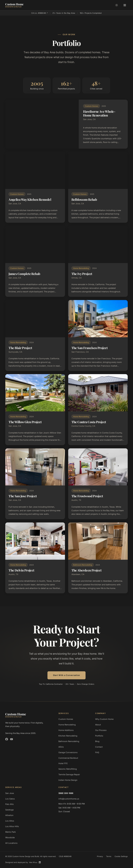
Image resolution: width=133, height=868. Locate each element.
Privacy (100, 856)
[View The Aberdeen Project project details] (98, 558)
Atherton (9, 815)
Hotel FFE (63, 763)
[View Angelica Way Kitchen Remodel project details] (35, 187)
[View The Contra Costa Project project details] (98, 410)
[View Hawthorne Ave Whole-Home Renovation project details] (66, 124)
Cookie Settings (121, 856)
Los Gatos (10, 799)
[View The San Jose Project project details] (35, 484)
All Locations (11, 843)
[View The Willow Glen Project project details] (35, 410)
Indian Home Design (68, 780)
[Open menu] (125, 5)
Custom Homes (66, 719)
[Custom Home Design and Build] (14, 5)
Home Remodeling (67, 725)
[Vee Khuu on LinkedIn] (40, 862)
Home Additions (66, 730)
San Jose (10, 793)
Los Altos (10, 821)
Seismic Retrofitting (68, 769)
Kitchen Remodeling (68, 736)
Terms (109, 856)
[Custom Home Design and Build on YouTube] (12, 739)
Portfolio (99, 736)
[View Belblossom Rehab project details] (98, 187)
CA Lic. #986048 (40, 13)
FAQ (97, 752)
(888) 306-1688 (66, 793)
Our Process (101, 730)
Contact (99, 747)
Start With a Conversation (66, 675)
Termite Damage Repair (69, 774)
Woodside (10, 837)
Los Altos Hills (12, 826)
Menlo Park (11, 832)
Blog (97, 741)
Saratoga (9, 810)
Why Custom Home (104, 719)
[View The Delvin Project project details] (35, 558)
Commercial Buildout (68, 758)
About (98, 725)
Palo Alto (9, 804)
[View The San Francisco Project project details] (98, 335)
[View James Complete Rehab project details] (35, 261)
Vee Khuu (33, 862)
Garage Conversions (68, 752)
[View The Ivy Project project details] (98, 261)
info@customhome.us (69, 799)
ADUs (61, 747)
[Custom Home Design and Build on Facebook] (7, 739)
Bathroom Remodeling (69, 741)
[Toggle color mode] (117, 5)
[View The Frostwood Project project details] (98, 484)
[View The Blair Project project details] (35, 335)
